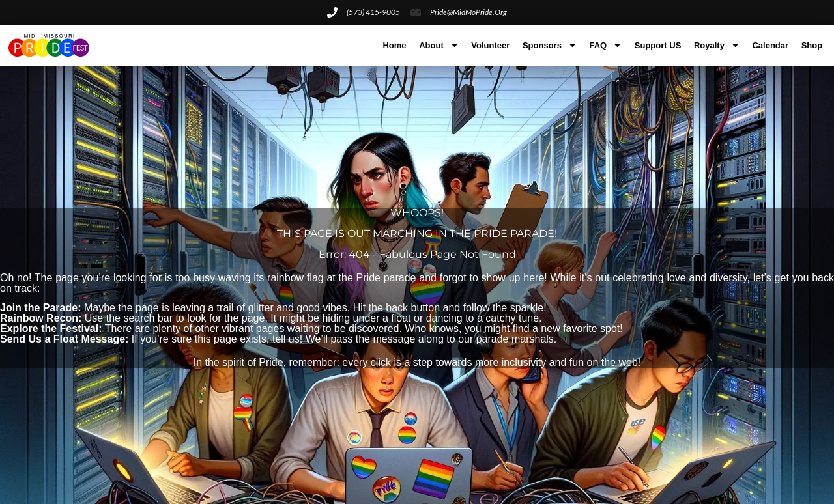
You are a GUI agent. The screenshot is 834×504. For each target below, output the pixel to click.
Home (394, 45)
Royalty (717, 45)
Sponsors (550, 45)
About (439, 45)
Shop (812, 45)
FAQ (605, 45)
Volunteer (490, 45)
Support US (658, 45)
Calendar (770, 45)
